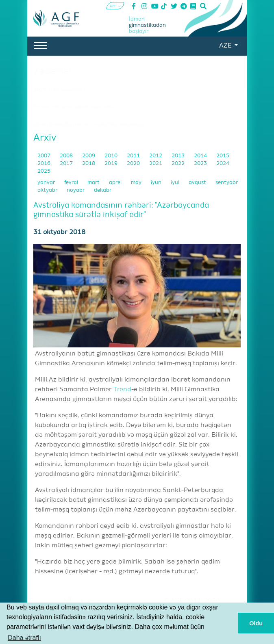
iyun (157, 183)
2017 (67, 164)
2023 (201, 164)
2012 (156, 156)
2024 (223, 164)
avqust (198, 183)
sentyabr (227, 183)
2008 (67, 156)
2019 (112, 164)
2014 (201, 156)
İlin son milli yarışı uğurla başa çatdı (73, 107)
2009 (89, 156)
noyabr (76, 190)
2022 (179, 164)
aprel (116, 183)
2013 (179, 156)
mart (94, 183)
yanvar (47, 183)
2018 (89, 164)
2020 (134, 164)
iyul (176, 183)
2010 (112, 156)
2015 (223, 156)
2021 (156, 164)
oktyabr (48, 190)
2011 (134, 156)
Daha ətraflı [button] (24, 638)
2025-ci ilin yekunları (58, 90)
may (137, 183)
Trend (122, 390)
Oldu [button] (256, 623)
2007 (45, 156)
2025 (44, 171)
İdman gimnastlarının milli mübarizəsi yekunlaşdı (89, 124)
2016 (45, 164)
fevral (72, 183)
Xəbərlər (53, 71)
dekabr (103, 190)
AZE (226, 46)
